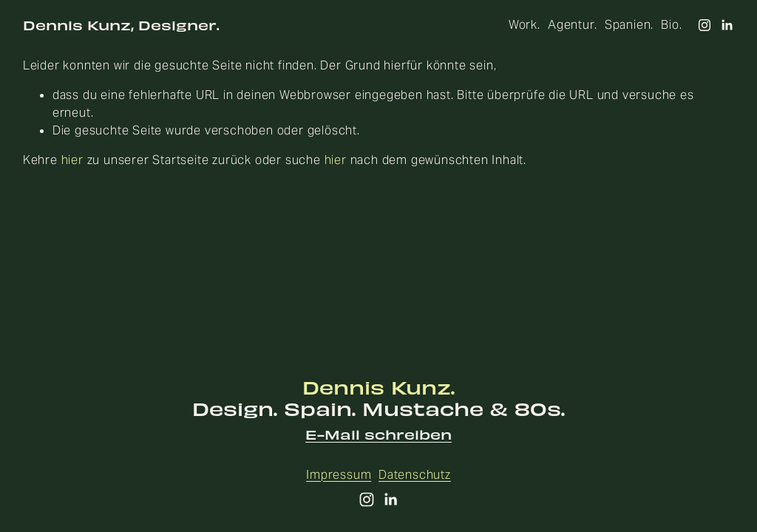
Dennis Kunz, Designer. (121, 25)
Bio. (671, 25)
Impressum (339, 475)
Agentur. (572, 25)
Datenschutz (415, 475)
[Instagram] (705, 25)
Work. (525, 25)
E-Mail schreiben (378, 435)
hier (72, 160)
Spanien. (629, 25)
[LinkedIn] (727, 25)
